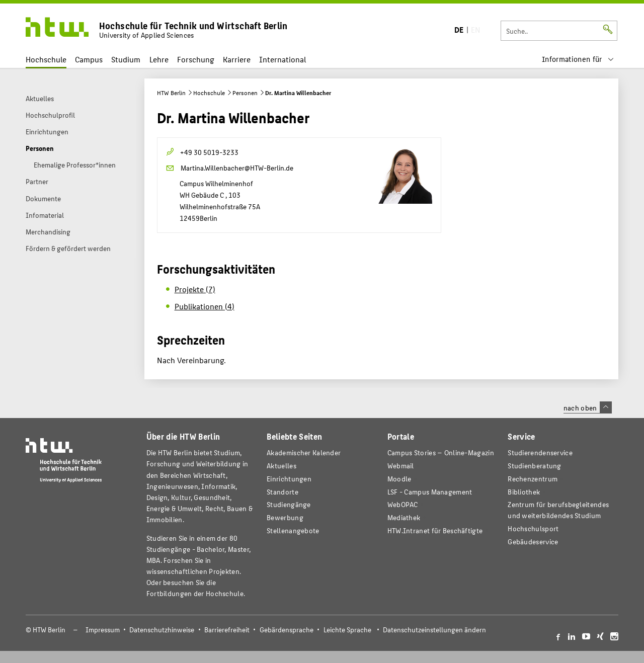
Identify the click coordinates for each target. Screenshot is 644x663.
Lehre (159, 59)
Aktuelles (281, 466)
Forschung (196, 59)
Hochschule (46, 59)
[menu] (578, 59)
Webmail (401, 466)
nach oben (588, 407)
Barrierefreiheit (227, 630)
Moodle (399, 479)
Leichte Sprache (347, 630)
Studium (126, 59)
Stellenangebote (293, 530)
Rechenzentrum (533, 479)
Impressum (103, 630)
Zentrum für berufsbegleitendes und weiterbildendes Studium (558, 510)
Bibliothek (524, 492)
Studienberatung (534, 466)
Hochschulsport (533, 528)
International (283, 59)
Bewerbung (285, 517)
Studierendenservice (540, 452)
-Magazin (441, 452)
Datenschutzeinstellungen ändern (434, 630)
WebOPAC (403, 504)
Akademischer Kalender (304, 452)
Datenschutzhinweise (162, 630)
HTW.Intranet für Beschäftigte (435, 530)
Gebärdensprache (287, 630)
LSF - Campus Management (430, 492)
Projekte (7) (195, 289)
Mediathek (404, 517)
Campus (89, 59)
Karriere (237, 59)
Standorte (283, 492)
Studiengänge (289, 504)
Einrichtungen (289, 479)
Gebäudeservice (533, 542)
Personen (245, 93)
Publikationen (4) (205, 306)
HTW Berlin (171, 93)
